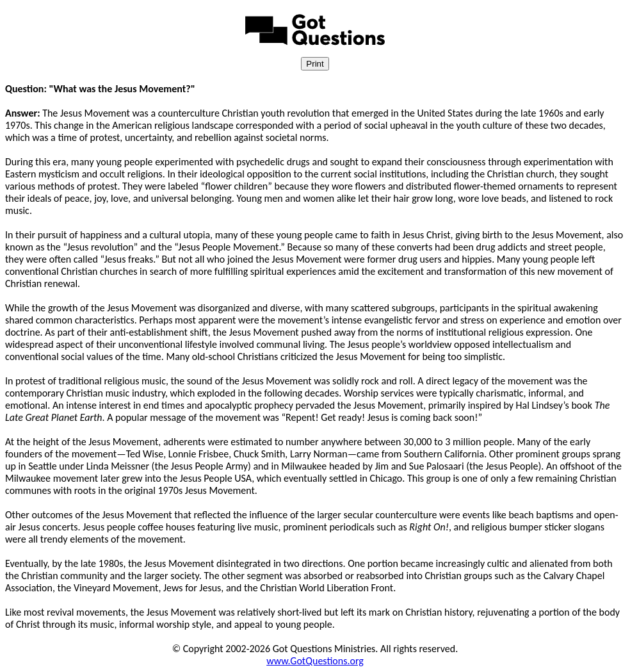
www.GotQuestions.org (315, 661)
